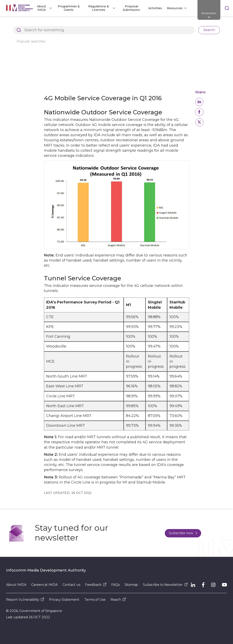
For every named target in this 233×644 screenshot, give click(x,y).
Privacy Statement (64, 600)
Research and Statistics (106, 23)
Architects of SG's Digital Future (30, 23)
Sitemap (131, 585)
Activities (155, 8)
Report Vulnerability (25, 600)
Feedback (96, 585)
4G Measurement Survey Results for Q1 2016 (39, 30)
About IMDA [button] (41, 8)
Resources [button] (175, 8)
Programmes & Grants (69, 8)
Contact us (71, 585)
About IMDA (71, 23)
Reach (118, 600)
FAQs (115, 585)
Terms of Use (95, 600)
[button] (199, 102)
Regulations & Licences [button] (99, 8)
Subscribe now (183, 533)
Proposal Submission (131, 8)
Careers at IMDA (44, 585)
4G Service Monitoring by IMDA (155, 23)
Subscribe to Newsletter (165, 585)
